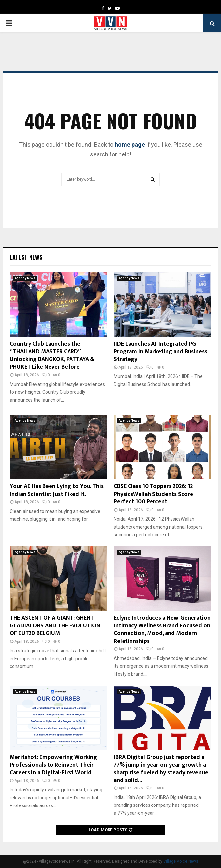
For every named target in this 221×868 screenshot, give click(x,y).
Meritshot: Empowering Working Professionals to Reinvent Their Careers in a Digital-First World (53, 765)
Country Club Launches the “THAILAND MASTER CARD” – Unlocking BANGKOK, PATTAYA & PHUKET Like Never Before (52, 355)
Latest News (26, 257)
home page (130, 145)
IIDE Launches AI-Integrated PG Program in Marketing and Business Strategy (161, 352)
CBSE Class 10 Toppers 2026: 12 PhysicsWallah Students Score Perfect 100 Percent (153, 494)
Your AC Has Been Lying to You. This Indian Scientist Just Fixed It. (57, 490)
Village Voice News (181, 861)
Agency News (25, 278)
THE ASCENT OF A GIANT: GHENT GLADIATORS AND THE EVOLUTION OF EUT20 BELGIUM (55, 626)
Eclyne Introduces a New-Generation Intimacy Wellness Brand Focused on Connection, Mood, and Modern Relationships (162, 629)
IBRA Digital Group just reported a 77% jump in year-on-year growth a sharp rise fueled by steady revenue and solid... (161, 769)
